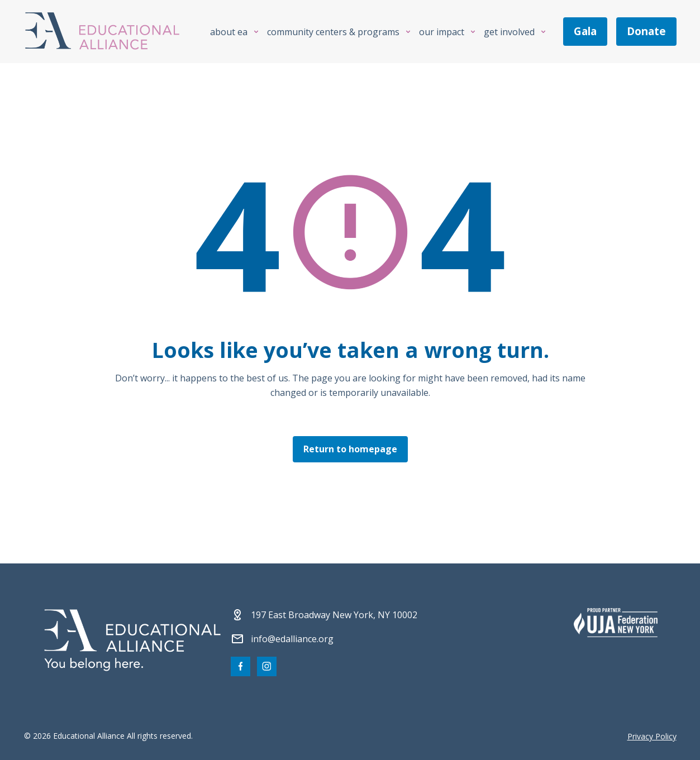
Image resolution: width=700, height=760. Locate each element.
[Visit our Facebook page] (241, 666)
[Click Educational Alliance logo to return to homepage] (102, 32)
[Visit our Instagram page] (267, 666)
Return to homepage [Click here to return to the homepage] (350, 449)
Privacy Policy (652, 736)
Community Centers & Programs (333, 32)
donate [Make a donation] (646, 31)
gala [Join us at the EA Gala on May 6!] (585, 31)
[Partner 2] (616, 623)
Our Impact (442, 32)
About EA (229, 32)
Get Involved (509, 32)
